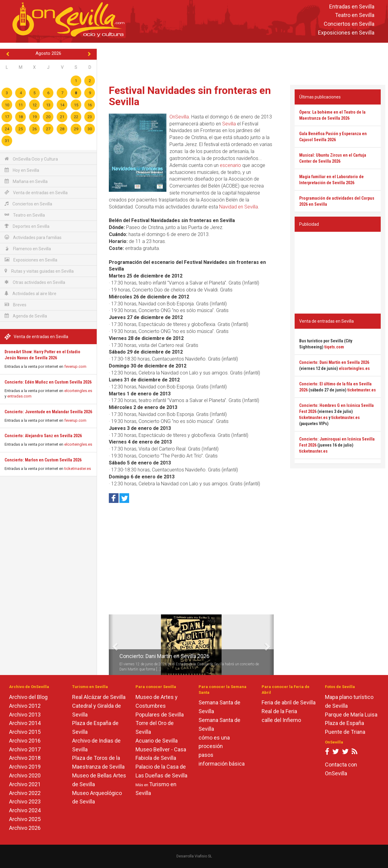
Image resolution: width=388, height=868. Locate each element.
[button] (111, 645)
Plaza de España (345, 723)
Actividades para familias (33, 237)
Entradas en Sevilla (352, 7)
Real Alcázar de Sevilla (99, 697)
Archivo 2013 (25, 715)
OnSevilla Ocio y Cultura (31, 159)
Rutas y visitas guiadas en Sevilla (39, 271)
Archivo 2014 (25, 723)
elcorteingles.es (78, 391)
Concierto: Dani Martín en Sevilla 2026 (164, 656)
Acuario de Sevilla (157, 741)
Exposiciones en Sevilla (346, 33)
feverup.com (75, 366)
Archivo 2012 (25, 706)
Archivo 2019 (25, 767)
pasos (206, 755)
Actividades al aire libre (30, 293)
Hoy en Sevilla (22, 170)
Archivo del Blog (28, 697)
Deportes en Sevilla (27, 226)
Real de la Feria (279, 711)
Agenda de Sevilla (26, 316)
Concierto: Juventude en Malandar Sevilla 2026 (48, 412)
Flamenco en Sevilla (28, 249)
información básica (222, 764)
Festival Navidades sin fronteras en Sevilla (190, 96)
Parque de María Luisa (351, 715)
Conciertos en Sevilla (349, 24)
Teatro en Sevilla (355, 15)
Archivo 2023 (25, 801)
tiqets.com (334, 347)
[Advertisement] (242, 62)
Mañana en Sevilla (26, 181)
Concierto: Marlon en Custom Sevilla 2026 (43, 460)
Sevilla (229, 124)
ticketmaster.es (78, 469)
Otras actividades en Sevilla (35, 282)
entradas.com (19, 396)
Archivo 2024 (25, 810)
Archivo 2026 (25, 828)
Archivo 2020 (25, 775)
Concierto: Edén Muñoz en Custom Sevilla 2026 (48, 382)
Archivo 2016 (25, 741)
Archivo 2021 (25, 784)
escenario (230, 165)
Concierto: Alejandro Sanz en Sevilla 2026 (43, 436)
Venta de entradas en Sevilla (36, 193)
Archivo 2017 (25, 749)
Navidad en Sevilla (239, 207)
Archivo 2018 (25, 758)
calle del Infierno (281, 720)
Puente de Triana (345, 732)
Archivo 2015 (25, 732)
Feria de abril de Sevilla (289, 702)
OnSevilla (179, 117)
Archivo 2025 (25, 819)
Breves (15, 305)
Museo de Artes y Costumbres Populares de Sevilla (160, 706)
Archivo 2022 (25, 793)
